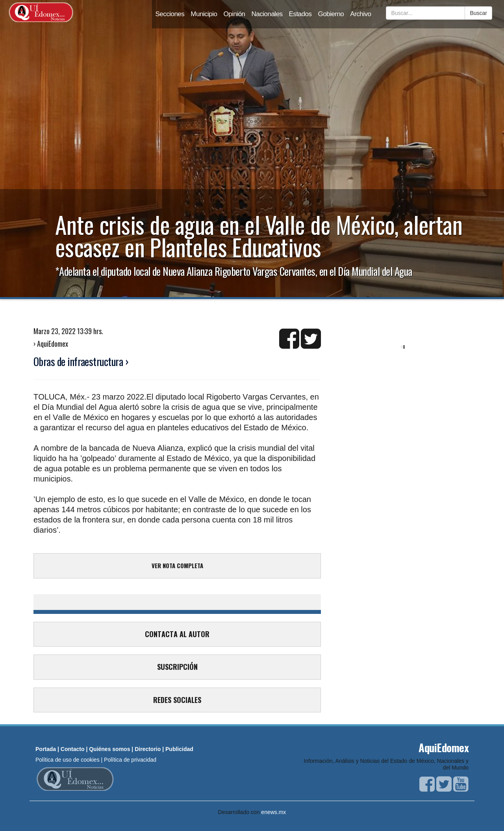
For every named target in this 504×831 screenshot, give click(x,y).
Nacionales (267, 14)
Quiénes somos (109, 749)
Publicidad (179, 749)
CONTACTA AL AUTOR (177, 634)
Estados (300, 14)
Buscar (478, 13)
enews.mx (273, 812)
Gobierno (331, 14)
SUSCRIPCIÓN (177, 667)
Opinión (234, 14)
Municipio (204, 14)
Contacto (73, 749)
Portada (46, 749)
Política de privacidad (130, 760)
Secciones (170, 14)
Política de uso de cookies (68, 760)
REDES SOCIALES (177, 700)
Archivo (360, 14)
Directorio (148, 749)
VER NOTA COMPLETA (177, 565)
